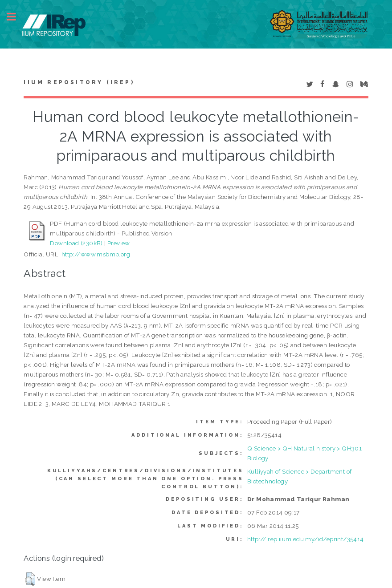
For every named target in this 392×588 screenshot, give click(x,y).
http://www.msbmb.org (96, 254)
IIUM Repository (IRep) (79, 82)
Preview (119, 243)
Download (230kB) (76, 243)
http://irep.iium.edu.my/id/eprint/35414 (306, 539)
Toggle (16, 17)
